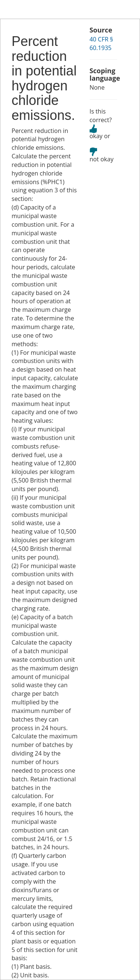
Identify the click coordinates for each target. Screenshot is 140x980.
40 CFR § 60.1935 (101, 44)
